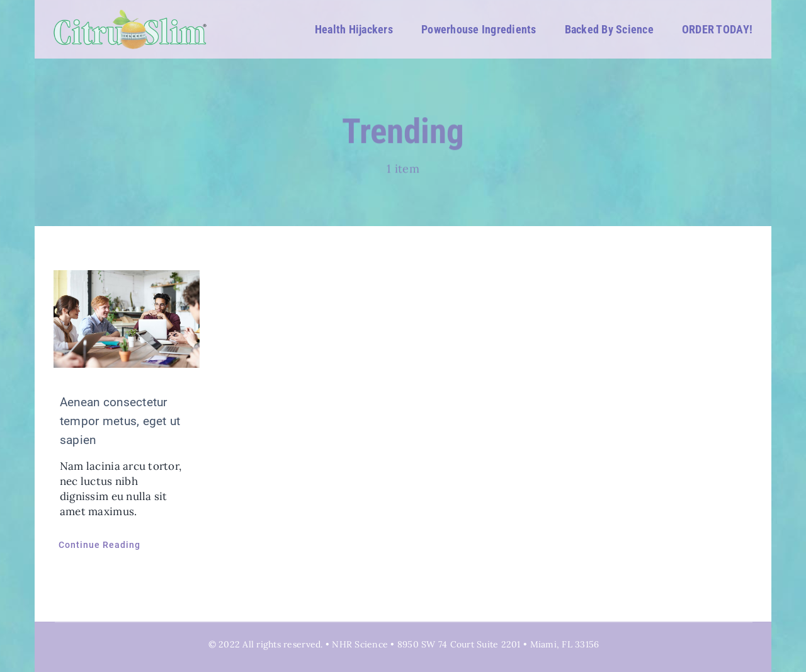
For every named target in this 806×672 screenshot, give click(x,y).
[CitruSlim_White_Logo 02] (130, 14)
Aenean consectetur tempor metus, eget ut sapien (120, 421)
